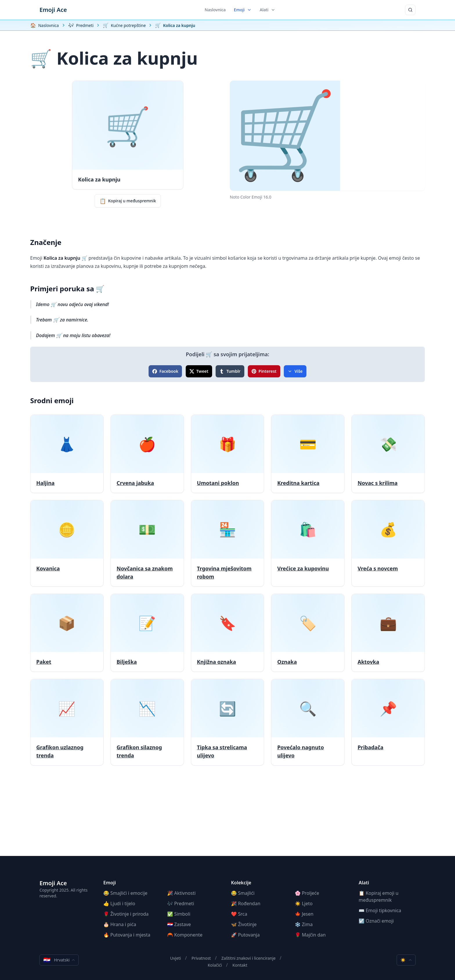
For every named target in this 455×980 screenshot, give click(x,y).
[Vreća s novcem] (388, 543)
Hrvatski (59, 960)
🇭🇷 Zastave (179, 924)
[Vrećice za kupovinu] (308, 543)
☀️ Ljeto (304, 903)
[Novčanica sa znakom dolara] (147, 543)
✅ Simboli (179, 914)
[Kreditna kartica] (308, 454)
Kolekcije (241, 883)
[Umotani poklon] (228, 454)
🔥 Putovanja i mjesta (127, 935)
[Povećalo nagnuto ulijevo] (308, 722)
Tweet (199, 371)
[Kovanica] (67, 543)
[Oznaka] (308, 633)
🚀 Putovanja (245, 935)
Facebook (165, 371)
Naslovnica (215, 10)
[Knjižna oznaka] (228, 633)
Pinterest (264, 371)
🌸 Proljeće (307, 893)
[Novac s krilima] (388, 454)
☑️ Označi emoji (376, 921)
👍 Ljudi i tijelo (119, 903)
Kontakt (240, 965)
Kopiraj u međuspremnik (128, 201)
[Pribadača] (388, 722)
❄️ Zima (304, 924)
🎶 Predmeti (181, 903)
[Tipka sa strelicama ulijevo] (228, 722)
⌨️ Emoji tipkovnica (380, 910)
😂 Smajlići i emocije (125, 893)
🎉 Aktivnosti (181, 893)
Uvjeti (176, 958)
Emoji (243, 10)
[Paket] (67, 633)
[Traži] (410, 10)
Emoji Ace (53, 10)
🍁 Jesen (304, 914)
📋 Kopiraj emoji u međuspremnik (379, 897)
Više (295, 371)
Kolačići (215, 965)
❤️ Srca (239, 914)
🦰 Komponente (185, 935)
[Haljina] (67, 454)
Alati (268, 10)
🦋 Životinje (244, 924)
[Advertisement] (228, 815)
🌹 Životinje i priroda (126, 914)
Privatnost (201, 958)
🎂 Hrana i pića (120, 924)
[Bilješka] (147, 633)
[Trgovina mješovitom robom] (228, 543)
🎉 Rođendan (246, 903)
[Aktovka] (388, 633)
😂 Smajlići (243, 893)
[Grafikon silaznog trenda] (147, 722)
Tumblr (230, 371)
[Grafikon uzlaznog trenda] (67, 722)
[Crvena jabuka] (147, 454)
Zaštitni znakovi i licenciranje (249, 958)
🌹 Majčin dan (310, 935)
